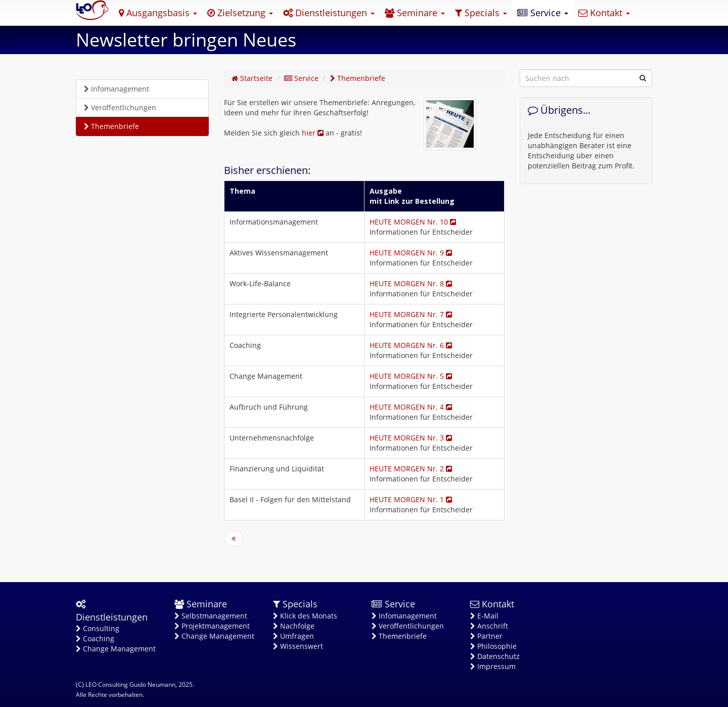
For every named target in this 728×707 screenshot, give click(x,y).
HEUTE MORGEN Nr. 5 (411, 376)
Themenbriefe (111, 126)
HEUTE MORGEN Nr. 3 (411, 438)
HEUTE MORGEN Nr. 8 (411, 283)
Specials (481, 13)
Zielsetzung (240, 13)
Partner (486, 636)
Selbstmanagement (211, 616)
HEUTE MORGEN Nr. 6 (411, 345)
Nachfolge (294, 626)
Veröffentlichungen (120, 107)
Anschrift (489, 626)
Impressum (493, 666)
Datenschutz (495, 656)
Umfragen (293, 636)
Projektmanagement (212, 626)
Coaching (95, 638)
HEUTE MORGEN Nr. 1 (411, 499)
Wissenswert (298, 646)
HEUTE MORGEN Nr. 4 (411, 407)
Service (543, 13)
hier (313, 133)
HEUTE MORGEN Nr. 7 (411, 314)
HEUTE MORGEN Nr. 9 (411, 253)
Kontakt (604, 13)
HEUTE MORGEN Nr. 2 (411, 469)
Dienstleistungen (329, 13)
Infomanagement (117, 89)
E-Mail (484, 616)
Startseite (252, 78)
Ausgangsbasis (158, 13)
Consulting (98, 628)
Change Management (116, 649)
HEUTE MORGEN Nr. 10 (413, 222)
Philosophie (493, 646)
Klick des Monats (305, 616)
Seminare (415, 13)
